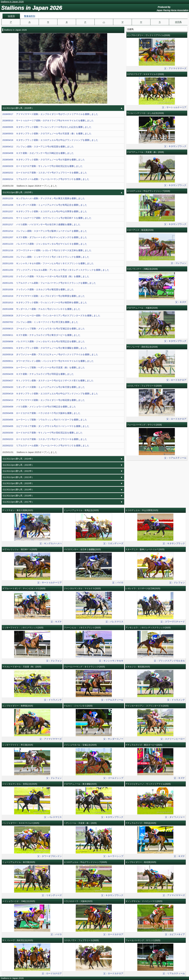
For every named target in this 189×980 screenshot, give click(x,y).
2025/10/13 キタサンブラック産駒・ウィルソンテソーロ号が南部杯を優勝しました (45, 303)
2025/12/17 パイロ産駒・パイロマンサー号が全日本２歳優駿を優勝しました (41, 224)
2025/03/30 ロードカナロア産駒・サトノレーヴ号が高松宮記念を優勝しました (42, 433)
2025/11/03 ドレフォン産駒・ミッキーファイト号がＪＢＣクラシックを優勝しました (46, 257)
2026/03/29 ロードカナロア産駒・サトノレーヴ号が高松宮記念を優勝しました (42, 166)
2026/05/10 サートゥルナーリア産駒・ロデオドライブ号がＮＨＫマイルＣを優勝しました (48, 121)
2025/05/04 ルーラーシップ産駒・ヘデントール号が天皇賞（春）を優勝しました (44, 368)
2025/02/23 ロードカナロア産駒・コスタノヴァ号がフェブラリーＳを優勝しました (45, 439)
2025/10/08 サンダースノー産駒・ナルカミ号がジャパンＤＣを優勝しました (41, 309)
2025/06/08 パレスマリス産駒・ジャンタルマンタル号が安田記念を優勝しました (44, 341)
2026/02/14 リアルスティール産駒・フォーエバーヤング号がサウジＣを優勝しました (46, 179)
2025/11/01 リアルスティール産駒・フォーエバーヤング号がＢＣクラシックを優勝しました (49, 283)
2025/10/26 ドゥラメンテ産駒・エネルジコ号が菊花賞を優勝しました (38, 289)
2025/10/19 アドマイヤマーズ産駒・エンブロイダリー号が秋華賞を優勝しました (44, 296)
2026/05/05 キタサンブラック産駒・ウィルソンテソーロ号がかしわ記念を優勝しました (47, 127)
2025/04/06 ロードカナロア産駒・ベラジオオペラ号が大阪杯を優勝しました (41, 413)
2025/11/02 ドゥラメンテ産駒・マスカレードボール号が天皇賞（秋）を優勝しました (46, 276)
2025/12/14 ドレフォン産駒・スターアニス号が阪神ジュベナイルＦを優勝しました (45, 231)
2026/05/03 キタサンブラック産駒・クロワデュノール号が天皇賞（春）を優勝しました (47, 134)
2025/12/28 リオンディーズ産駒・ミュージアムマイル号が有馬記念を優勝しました (45, 205)
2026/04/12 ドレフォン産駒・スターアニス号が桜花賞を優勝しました (38, 147)
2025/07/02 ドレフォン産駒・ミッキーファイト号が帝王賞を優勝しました (40, 322)
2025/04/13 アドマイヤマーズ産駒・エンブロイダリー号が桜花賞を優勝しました (44, 400)
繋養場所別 (30, 16)
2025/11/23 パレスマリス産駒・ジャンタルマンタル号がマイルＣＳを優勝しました (45, 244)
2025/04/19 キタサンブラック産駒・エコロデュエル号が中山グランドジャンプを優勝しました (50, 394)
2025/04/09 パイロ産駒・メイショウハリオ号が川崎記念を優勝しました (39, 407)
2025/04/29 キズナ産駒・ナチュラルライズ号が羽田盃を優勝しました (38, 374)
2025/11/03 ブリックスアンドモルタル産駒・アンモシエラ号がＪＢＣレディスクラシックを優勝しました (56, 270)
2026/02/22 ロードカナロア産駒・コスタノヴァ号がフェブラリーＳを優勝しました (45, 173)
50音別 (11, 16)
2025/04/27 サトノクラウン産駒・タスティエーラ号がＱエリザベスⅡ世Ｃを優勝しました (48, 381)
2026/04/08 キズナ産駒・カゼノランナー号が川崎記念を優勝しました (38, 153)
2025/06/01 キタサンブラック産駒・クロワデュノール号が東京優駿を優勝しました (45, 348)
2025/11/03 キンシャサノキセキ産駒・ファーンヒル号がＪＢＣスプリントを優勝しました (48, 263)
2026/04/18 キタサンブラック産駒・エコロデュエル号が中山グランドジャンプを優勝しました (50, 140)
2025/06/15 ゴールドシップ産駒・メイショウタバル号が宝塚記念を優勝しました (44, 329)
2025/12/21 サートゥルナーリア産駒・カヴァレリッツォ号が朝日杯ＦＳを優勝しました (47, 218)
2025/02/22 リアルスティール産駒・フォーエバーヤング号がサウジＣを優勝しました (46, 446)
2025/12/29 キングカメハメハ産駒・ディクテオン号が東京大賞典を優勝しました (44, 198)
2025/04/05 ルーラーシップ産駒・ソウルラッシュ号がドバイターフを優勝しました (45, 420)
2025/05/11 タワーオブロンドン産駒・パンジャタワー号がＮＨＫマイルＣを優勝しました (48, 361)
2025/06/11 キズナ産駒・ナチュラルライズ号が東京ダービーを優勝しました (41, 335)
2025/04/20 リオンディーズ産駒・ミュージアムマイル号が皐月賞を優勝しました (44, 387)
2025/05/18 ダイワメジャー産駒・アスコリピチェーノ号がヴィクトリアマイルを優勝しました (50, 355)
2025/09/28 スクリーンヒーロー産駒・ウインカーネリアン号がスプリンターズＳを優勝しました (51, 316)
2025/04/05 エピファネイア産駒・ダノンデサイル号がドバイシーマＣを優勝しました (46, 426)
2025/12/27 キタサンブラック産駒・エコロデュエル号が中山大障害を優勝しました (45, 211)
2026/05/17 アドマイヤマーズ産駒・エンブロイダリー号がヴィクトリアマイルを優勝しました (50, 114)
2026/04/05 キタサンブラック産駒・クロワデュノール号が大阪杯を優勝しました (44, 160)
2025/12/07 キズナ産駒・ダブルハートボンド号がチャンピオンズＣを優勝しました (45, 237)
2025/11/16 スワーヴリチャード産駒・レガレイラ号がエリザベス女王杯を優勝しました (47, 250)
